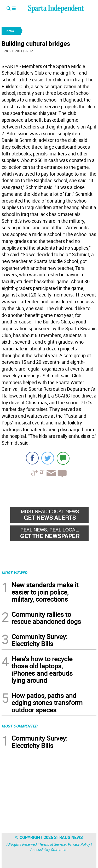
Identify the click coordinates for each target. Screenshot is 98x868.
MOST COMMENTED (19, 726)
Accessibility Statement (49, 850)
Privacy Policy (79, 844)
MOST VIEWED (14, 573)
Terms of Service (52, 844)
